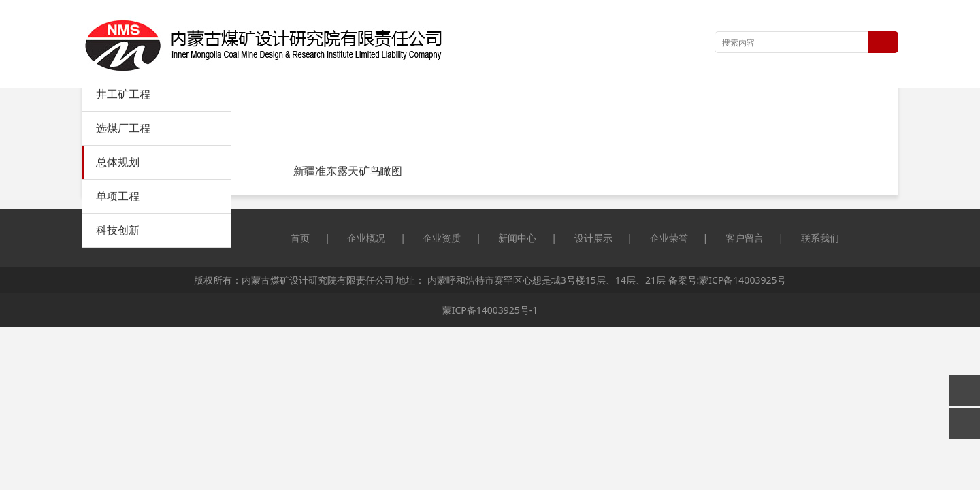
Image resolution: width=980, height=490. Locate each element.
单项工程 (118, 196)
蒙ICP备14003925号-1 (490, 310)
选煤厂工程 (123, 128)
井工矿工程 (123, 94)
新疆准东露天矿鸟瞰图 (348, 171)
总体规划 (118, 162)
